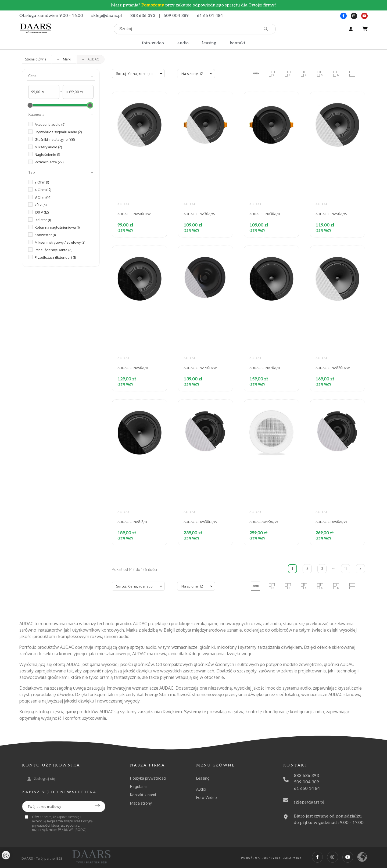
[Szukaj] (195, 29)
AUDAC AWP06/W (264, 522)
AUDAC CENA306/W (200, 214)
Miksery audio (48, 147)
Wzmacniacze (49, 162)
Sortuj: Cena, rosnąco (134, 74)
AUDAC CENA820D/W (333, 368)
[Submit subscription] (97, 806)
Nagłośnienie (47, 154)
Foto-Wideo (207, 797)
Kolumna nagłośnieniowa (57, 227)
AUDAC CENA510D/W (134, 214)
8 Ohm (43, 197)
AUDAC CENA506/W (332, 214)
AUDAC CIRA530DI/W (200, 522)
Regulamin (139, 786)
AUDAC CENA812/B (132, 522)
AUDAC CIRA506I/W (331, 522)
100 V (42, 212)
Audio (201, 789)
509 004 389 (176, 16)
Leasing (203, 778)
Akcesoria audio (50, 124)
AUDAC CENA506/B (133, 368)
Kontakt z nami (143, 795)
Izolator (43, 220)
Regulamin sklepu (60, 821)
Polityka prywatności (148, 778)
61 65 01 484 (210, 16)
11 (346, 569)
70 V (41, 205)
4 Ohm (43, 190)
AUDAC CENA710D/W (200, 368)
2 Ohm (42, 182)
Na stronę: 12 (192, 74)
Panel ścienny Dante (54, 250)
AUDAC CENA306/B (265, 214)
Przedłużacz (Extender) (55, 257)
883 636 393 (143, 16)
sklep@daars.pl (107, 16)
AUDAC (124, 204)
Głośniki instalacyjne (55, 139)
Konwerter (45, 235)
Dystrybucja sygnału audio (58, 132)
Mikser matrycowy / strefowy (60, 242)
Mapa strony (141, 803)
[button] (256, 74)
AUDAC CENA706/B (265, 368)
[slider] (30, 105)
